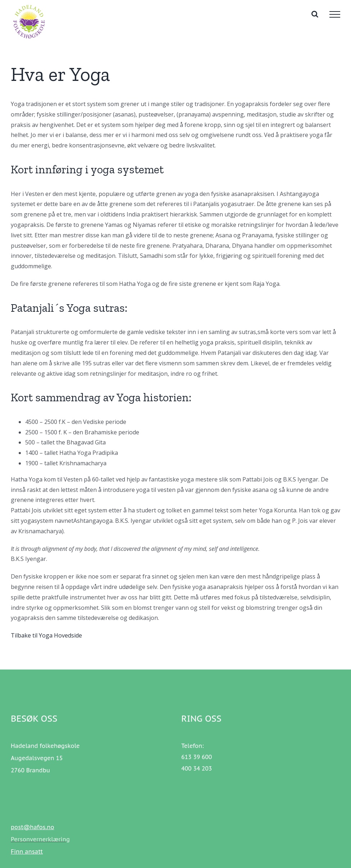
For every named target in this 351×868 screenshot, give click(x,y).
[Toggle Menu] (335, 14)
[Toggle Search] (315, 14)
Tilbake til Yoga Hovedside (46, 635)
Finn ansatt (27, 851)
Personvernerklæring (40, 839)
